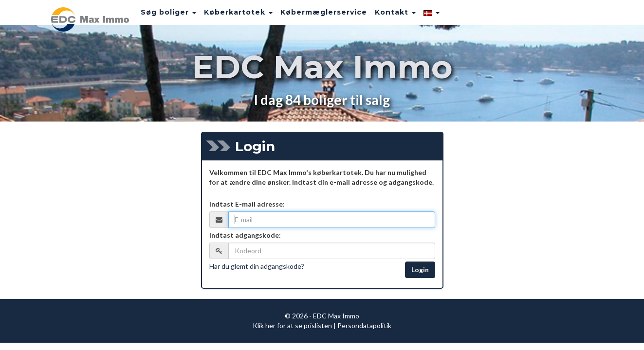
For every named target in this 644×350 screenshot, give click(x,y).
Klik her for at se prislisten (292, 325)
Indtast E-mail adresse (246, 204)
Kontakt (384, 17)
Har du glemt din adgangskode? (257, 266)
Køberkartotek (227, 17)
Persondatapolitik (364, 325)
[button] (420, 17)
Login (420, 270)
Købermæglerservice (312, 17)
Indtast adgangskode (244, 235)
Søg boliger (157, 17)
